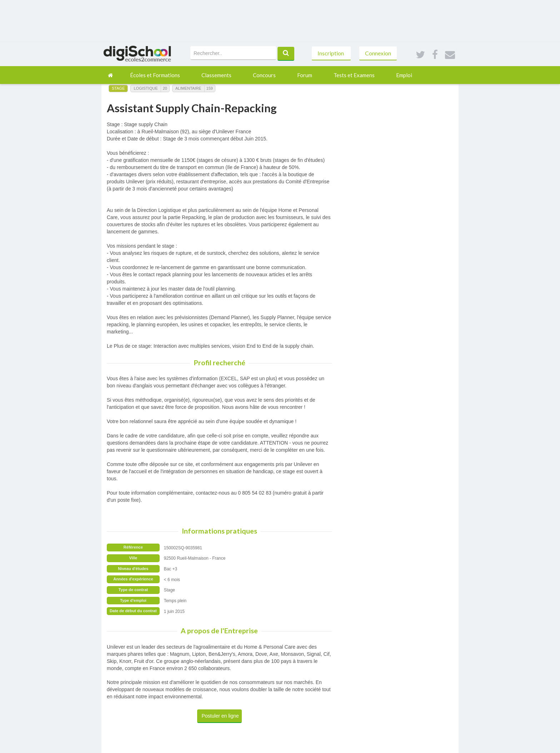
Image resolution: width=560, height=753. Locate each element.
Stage (118, 88)
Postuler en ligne (220, 716)
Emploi (404, 75)
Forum (305, 75)
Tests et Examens (354, 75)
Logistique (146, 88)
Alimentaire (188, 88)
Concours (264, 75)
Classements (216, 75)
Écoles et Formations (155, 75)
